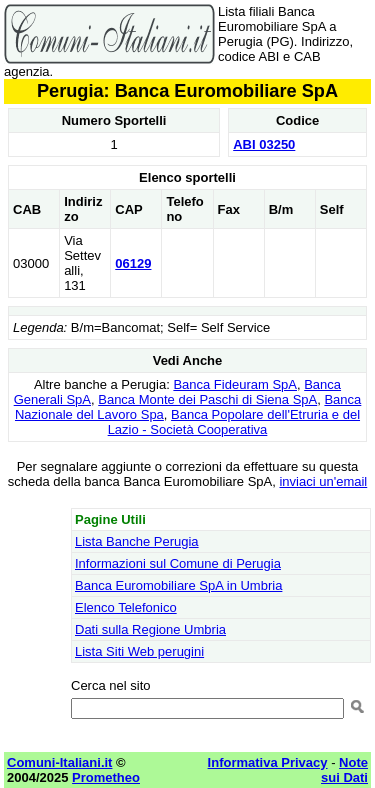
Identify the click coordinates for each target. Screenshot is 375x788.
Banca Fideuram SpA (235, 384)
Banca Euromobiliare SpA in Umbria (178, 585)
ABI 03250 (264, 144)
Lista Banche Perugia (137, 541)
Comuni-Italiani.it (59, 762)
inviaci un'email (323, 481)
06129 (133, 263)
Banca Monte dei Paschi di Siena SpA (207, 399)
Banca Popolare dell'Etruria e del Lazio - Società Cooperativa (234, 422)
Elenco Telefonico (126, 607)
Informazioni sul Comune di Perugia (178, 563)
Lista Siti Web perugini (139, 651)
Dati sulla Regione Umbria (150, 629)
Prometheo (106, 777)
